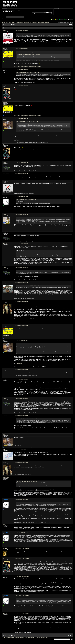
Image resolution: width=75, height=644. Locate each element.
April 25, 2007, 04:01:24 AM (22, 268)
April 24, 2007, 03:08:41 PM (22, 181)
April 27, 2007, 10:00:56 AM (22, 549)
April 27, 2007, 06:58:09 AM (22, 416)
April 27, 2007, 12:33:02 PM (22, 576)
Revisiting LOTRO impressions (43, 22)
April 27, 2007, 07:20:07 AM (22, 435)
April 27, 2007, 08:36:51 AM (22, 525)
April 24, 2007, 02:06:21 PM (22, 174)
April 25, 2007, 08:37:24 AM (22, 325)
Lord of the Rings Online (30, 22)
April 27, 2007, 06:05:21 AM (22, 379)
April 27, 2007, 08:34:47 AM (22, 500)
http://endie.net (20, 139)
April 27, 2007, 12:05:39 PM (22, 559)
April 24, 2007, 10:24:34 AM (22, 49)
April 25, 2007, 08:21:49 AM (22, 301)
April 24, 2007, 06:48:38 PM (22, 215)
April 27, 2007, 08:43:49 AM (22, 533)
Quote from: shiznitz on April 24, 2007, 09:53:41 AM (27, 52)
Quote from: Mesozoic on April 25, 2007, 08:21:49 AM (27, 344)
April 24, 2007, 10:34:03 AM (22, 69)
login (14, 10)
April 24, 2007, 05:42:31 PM (22, 196)
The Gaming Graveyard (20, 22)
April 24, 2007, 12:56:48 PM (22, 118)
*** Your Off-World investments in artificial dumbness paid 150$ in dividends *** (28, 67)
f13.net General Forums (10, 22)
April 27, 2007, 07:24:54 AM (22, 463)
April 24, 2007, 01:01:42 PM (22, 145)
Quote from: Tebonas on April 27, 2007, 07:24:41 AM (27, 481)
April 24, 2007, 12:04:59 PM (22, 85)
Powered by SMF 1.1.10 (30, 643)
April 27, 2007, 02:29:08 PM (22, 596)
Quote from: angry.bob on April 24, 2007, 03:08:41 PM (27, 286)
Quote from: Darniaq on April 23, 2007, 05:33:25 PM (27, 34)
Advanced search (28, 17)
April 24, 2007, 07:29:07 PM (22, 244)
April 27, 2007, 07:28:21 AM (22, 478)
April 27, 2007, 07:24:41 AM (22, 450)
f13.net (4, 22)
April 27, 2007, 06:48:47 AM (22, 399)
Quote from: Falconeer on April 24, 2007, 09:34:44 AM (27, 73)
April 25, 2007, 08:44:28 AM (22, 341)
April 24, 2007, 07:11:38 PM (22, 233)
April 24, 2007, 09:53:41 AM (22, 31)
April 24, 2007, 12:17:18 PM (22, 103)
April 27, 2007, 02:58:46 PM (22, 614)
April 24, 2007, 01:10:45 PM (22, 163)
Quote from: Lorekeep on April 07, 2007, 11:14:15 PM (27, 419)
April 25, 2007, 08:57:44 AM (22, 369)
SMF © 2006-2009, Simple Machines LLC (42, 643)
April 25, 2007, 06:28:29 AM (22, 282)
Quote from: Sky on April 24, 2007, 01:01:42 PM (26, 200)
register (18, 10)
